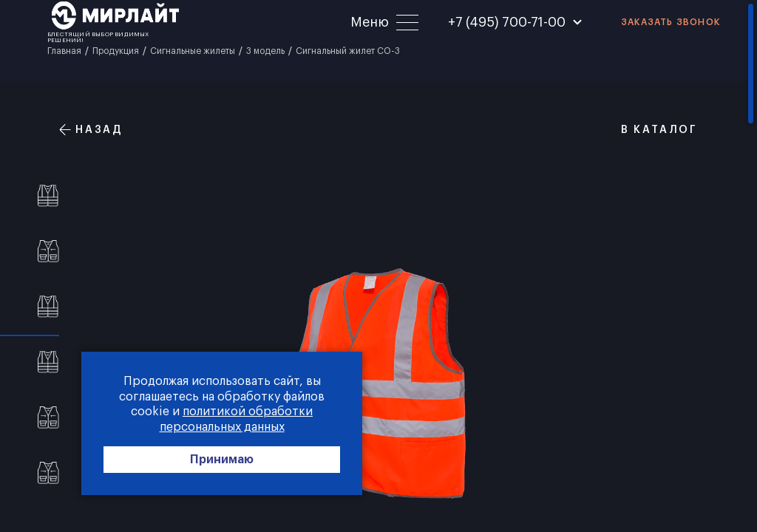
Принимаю (222, 460)
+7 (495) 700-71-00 (507, 22)
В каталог (651, 130)
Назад (91, 130)
